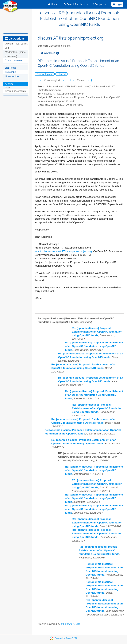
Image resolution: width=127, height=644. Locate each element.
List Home (11, 68)
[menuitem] (53, 4)
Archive (9, 84)
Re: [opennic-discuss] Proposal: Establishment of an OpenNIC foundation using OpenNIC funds (97, 332)
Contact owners (13, 60)
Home (53, 4)
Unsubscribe (12, 76)
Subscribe (10, 72)
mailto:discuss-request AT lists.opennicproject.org (64, 251)
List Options (15, 39)
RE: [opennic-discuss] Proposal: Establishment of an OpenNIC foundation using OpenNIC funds (97, 484)
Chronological (45, 74)
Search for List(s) (75, 4)
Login (117, 4)
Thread (62, 74)
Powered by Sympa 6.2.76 (66, 638)
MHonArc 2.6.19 (70, 624)
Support (98, 4)
